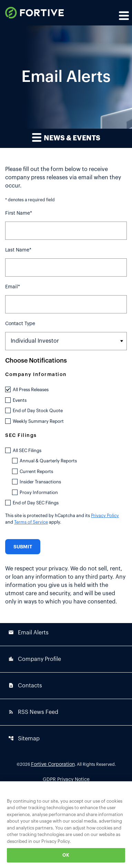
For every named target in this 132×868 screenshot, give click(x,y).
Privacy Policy (105, 516)
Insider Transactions (40, 482)
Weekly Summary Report (38, 421)
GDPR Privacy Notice (66, 780)
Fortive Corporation (53, 764)
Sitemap (24, 738)
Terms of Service (31, 522)
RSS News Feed (33, 712)
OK (66, 855)
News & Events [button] (66, 137)
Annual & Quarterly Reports (48, 461)
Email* (13, 287)
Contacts (25, 685)
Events (20, 400)
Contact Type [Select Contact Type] (20, 324)
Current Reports (36, 471)
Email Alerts (28, 633)
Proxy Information (39, 492)
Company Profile (35, 659)
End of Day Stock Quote (38, 411)
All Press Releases (31, 390)
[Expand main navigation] (123, 15)
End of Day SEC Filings (36, 503)
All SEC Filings (27, 451)
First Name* (19, 213)
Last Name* (18, 250)
